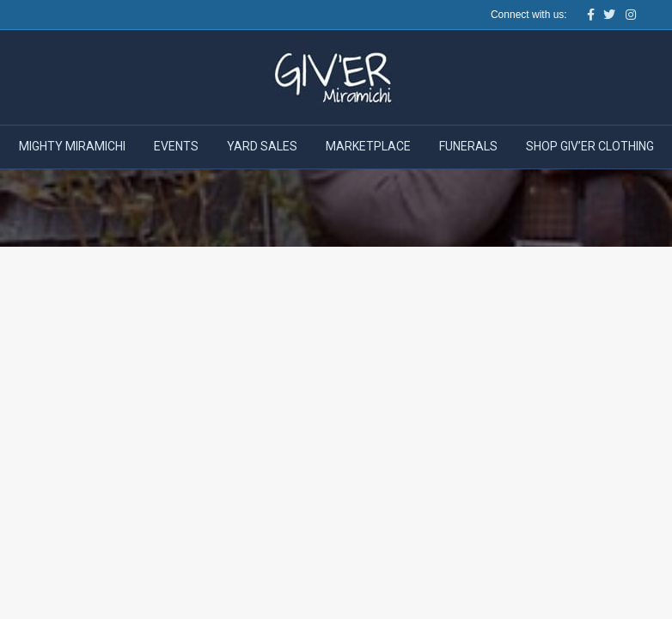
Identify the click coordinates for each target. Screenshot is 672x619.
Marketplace (368, 146)
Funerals (468, 146)
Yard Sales (262, 146)
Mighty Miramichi (72, 146)
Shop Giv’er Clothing (590, 146)
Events (176, 146)
